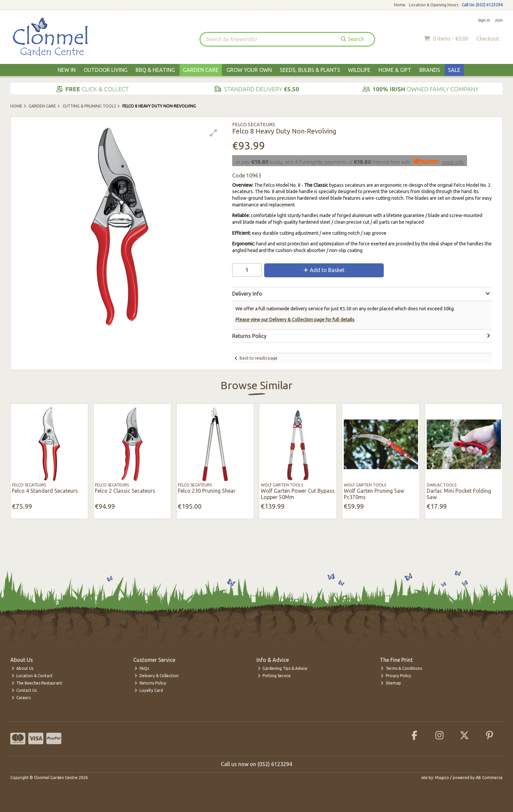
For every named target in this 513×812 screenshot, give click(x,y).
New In (67, 70)
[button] (214, 133)
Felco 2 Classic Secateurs (125, 491)
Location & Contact (32, 676)
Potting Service (274, 676)
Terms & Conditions (401, 668)
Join (499, 20)
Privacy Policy (396, 676)
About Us (23, 668)
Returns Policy (150, 683)
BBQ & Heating (155, 70)
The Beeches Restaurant (37, 683)
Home (400, 5)
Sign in (484, 20)
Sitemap (391, 683)
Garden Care (201, 70)
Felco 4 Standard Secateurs (45, 491)
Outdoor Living (106, 70)
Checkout (488, 39)
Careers (21, 698)
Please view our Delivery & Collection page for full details (295, 320)
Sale (454, 70)
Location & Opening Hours (434, 5)
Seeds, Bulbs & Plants (310, 70)
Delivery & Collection (157, 676)
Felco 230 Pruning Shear (207, 491)
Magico (442, 778)
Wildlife (359, 70)
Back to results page (258, 358)
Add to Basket (324, 270)
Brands (430, 70)
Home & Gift (395, 70)
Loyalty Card (149, 690)
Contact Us (24, 690)
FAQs (142, 668)
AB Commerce (489, 778)
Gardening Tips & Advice (283, 668)
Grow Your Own (249, 70)
